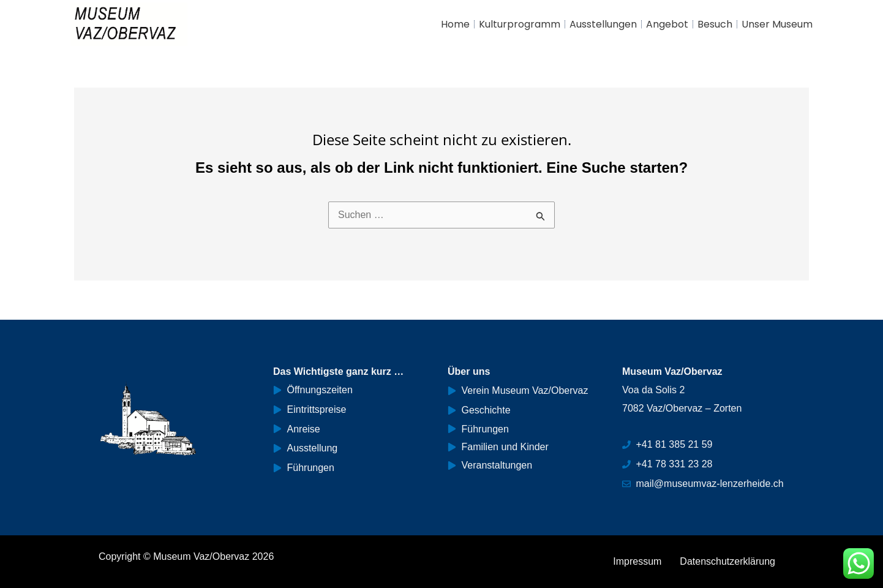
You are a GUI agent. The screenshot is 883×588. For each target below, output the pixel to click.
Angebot (667, 24)
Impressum (637, 561)
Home (455, 24)
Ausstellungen (603, 24)
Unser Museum (777, 24)
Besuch (715, 24)
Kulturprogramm (520, 24)
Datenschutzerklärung (727, 561)
